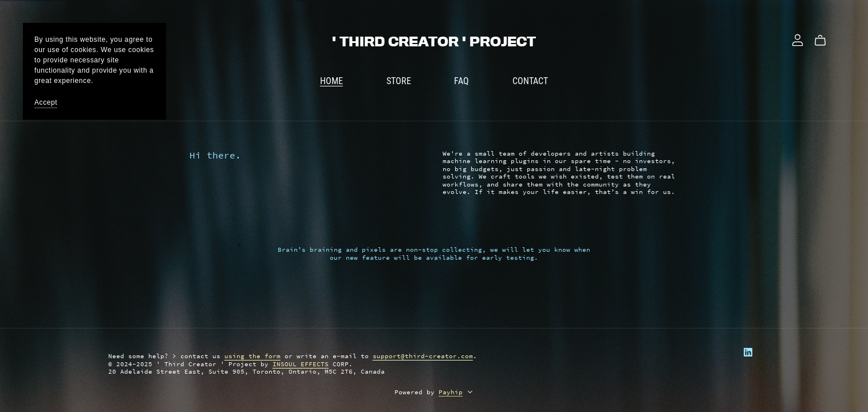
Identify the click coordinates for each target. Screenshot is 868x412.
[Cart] (825, 41)
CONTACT (530, 80)
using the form (252, 356)
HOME (332, 80)
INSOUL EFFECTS (301, 364)
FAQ (461, 80)
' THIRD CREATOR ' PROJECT (434, 42)
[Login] (798, 39)
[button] (470, 393)
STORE (399, 80)
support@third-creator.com (423, 356)
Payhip (451, 392)
